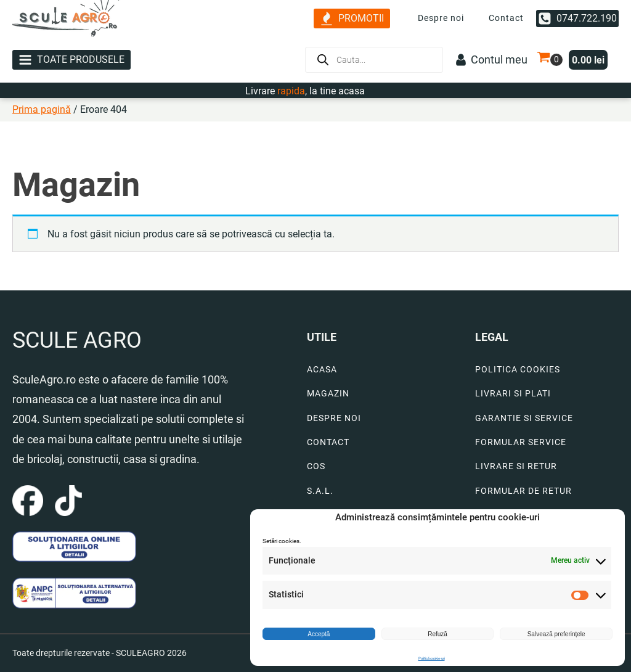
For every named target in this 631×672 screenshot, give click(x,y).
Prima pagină (42, 109)
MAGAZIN (328, 394)
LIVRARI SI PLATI (513, 394)
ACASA (322, 370)
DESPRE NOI (334, 418)
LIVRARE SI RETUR (516, 466)
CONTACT (328, 442)
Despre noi (441, 18)
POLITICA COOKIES (518, 370)
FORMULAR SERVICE (521, 442)
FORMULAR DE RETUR (523, 491)
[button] (352, 19)
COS (316, 466)
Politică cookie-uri (432, 658)
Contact (506, 18)
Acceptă (319, 634)
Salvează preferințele (556, 634)
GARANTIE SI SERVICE (524, 418)
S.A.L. (320, 491)
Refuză (438, 634)
